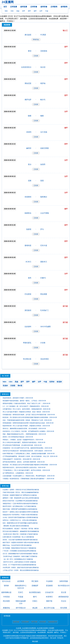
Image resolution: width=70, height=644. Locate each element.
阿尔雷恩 (6, 601)
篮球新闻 (64, 7)
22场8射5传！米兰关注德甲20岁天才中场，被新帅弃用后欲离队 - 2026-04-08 (27, 448)
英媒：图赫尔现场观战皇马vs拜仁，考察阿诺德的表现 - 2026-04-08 (24, 434)
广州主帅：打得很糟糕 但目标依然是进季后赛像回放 (19, 551)
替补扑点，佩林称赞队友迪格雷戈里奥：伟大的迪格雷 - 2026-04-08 (24, 429)
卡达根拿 (49, 581)
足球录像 (34, 7)
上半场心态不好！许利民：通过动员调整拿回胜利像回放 (21, 570)
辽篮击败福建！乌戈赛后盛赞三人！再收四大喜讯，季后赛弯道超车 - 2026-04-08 (29, 476)
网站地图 (35, 641)
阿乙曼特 (35, 581)
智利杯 (6, 586)
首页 (5, 7)
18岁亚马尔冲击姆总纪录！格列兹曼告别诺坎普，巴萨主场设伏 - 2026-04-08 (27, 451)
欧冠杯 (59, 382)
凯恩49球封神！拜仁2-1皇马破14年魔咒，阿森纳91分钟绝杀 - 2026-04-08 (26, 426)
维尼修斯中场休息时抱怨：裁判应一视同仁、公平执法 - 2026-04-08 (24, 401)
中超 (47, 11)
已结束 (36, 56)
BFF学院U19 (21, 608)
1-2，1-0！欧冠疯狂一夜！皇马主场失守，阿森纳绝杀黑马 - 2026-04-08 (26, 406)
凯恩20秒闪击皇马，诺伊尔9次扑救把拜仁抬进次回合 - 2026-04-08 (24, 467)
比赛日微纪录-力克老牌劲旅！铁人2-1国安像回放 (18, 537)
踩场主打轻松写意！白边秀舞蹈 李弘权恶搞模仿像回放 (20, 501)
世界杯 (52, 382)
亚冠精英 (49, 586)
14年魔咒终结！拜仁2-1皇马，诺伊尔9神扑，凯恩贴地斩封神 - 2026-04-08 (26, 409)
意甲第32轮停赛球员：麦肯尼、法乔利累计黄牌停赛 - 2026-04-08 (24, 462)
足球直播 (14, 7)
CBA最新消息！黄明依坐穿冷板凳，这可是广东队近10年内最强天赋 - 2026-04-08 (29, 415)
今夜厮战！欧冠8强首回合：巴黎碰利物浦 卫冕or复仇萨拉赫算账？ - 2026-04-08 (28, 479)
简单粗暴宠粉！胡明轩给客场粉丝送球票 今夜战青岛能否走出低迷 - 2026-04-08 (28, 423)
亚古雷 (64, 592)
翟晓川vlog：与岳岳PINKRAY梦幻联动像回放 (17, 545)
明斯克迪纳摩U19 (21, 602)
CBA (12, 11)
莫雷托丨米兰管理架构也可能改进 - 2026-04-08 (18, 437)
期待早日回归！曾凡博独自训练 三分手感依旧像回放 (19, 506)
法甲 (41, 11)
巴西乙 (35, 601)
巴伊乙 (21, 592)
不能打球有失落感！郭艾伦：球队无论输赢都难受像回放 (21, 492)
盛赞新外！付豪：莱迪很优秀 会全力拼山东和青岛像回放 (21, 498)
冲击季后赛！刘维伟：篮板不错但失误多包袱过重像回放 (21, 568)
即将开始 (36, 40)
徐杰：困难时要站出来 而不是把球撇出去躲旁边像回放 (20, 523)
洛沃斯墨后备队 (35, 592)
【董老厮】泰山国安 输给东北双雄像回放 (16, 526)
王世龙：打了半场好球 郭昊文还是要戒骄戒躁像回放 (19, 565)
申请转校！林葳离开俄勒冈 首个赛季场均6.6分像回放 (20, 495)
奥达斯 (35, 608)
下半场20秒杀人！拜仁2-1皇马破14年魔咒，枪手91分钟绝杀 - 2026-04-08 (26, 470)
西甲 (29, 11)
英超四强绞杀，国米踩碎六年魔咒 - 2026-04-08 (18, 398)
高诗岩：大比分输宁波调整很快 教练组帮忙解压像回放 (20, 540)
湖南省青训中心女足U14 (21, 587)
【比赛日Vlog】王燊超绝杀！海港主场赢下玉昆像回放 (20, 556)
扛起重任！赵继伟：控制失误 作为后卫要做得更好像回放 (21, 490)
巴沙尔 (64, 601)
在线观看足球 (53, 622)
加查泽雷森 (64, 581)
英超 (18, 11)
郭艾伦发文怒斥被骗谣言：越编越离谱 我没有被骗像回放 (21, 531)
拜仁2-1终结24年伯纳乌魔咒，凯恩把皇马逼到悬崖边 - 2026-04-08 (24, 442)
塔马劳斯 (64, 608)
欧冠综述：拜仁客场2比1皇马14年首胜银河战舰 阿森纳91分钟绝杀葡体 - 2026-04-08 (30, 417)
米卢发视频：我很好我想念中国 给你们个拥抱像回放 (19, 548)
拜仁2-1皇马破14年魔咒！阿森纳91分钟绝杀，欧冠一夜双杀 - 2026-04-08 (26, 412)
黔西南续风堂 (64, 597)
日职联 (13, 386)
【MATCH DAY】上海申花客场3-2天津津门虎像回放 (19, 562)
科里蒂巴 (49, 597)
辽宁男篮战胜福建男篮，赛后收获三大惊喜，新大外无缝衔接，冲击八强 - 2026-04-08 (30, 456)
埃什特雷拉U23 (64, 586)
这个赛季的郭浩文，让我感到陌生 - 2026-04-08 (18, 473)
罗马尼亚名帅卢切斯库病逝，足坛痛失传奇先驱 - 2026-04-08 (22, 445)
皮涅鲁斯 (21, 581)
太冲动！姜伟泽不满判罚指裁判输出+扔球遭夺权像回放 (20, 517)
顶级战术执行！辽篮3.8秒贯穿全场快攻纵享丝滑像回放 (20, 504)
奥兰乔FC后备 (49, 608)
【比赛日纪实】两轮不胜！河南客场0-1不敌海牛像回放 (20, 534)
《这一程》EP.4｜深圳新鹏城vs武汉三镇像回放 (18, 559)
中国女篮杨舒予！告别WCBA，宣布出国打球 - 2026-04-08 (21, 459)
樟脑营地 (6, 608)
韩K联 (20, 386)
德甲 (35, 11)
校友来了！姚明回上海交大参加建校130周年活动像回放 (20, 512)
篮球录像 (44, 7)
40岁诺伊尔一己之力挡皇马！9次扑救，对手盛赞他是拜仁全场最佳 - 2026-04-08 (28, 431)
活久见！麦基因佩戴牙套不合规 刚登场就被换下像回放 (20, 554)
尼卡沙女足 (6, 581)
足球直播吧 (25, 622)
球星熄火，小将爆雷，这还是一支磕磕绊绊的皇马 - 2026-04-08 (23, 440)
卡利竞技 (6, 597)
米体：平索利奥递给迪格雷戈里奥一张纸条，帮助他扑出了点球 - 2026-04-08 (27, 420)
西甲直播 (34, 622)
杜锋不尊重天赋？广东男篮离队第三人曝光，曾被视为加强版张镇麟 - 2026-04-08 (29, 454)
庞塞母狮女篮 (6, 592)
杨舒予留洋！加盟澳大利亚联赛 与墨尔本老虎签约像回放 (21, 542)
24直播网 (8, 2)
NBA (6, 11)
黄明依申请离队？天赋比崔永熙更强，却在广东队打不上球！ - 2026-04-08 (26, 403)
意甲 (24, 11)
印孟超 (21, 597)
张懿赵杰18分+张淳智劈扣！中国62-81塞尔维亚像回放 (20, 515)
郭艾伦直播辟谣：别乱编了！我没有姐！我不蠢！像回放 (21, 529)
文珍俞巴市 (49, 592)
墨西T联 (49, 601)
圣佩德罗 (35, 586)
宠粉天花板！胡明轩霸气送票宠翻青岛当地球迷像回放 (20, 509)
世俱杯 (5, 386)
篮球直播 (24, 7)
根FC (35, 597)
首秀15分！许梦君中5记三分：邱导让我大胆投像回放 (20, 520)
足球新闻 (54, 7)
